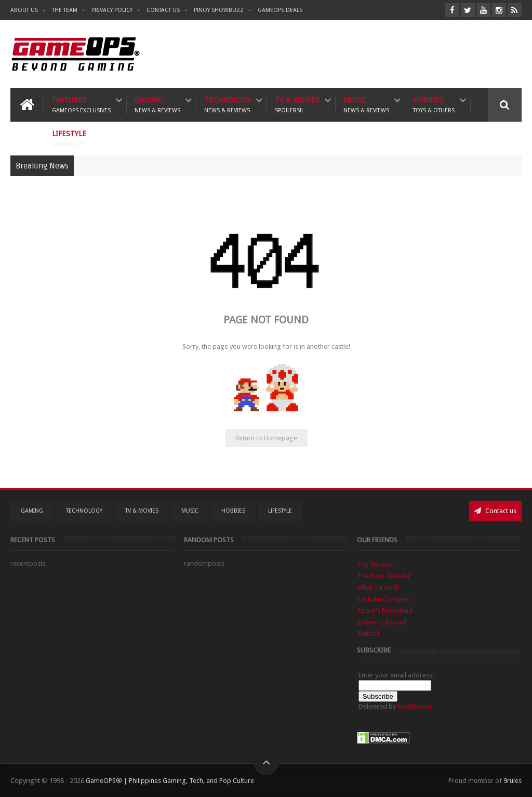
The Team (65, 10)
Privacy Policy (112, 10)
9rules (513, 781)
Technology (228, 105)
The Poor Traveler (384, 576)
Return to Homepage (266, 438)
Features (81, 105)
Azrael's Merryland (385, 611)
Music (366, 105)
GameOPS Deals (280, 10)
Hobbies (434, 105)
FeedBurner (415, 706)
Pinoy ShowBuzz (219, 10)
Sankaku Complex (383, 599)
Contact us (495, 511)
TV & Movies (297, 105)
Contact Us (163, 10)
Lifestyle (69, 139)
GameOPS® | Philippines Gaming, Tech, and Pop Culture (170, 781)
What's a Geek (378, 587)
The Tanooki (375, 564)
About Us (24, 10)
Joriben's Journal (382, 622)
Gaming (157, 105)
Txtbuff (368, 633)
